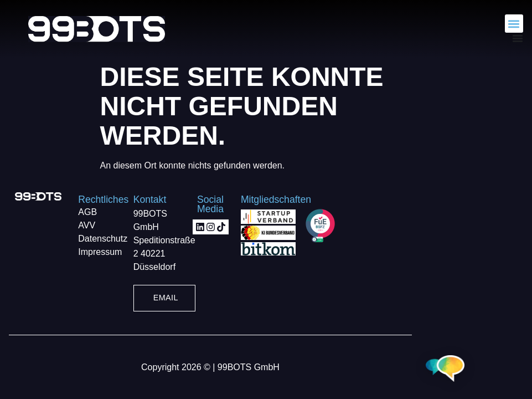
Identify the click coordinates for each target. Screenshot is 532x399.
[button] (514, 24)
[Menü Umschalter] (518, 38)
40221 (153, 254)
